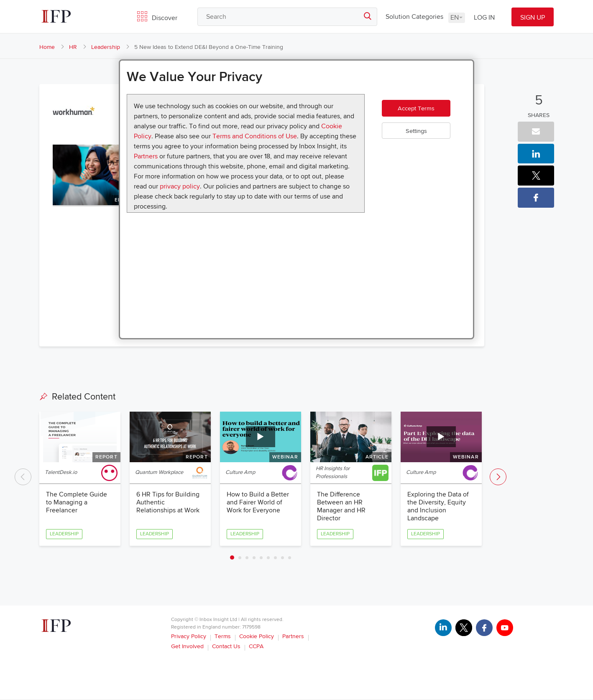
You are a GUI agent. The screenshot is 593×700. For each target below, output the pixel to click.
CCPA (256, 647)
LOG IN (484, 18)
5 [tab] (261, 559)
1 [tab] (232, 558)
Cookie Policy (257, 637)
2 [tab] (240, 559)
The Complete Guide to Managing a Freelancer (77, 503)
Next (498, 477)
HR (73, 47)
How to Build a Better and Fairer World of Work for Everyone (258, 503)
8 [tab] (282, 559)
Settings (422, 136)
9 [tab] (290, 559)
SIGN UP (533, 18)
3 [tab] (247, 559)
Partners (146, 156)
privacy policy (180, 186)
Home (47, 47)
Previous (23, 477)
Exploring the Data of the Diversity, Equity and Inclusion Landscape (438, 507)
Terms (223, 637)
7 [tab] (275, 559)
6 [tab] (268, 559)
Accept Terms (422, 111)
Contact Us (226, 647)
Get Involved (187, 647)
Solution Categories (414, 17)
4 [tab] (254, 559)
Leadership (106, 47)
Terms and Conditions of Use (255, 136)
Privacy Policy (189, 637)
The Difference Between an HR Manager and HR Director (341, 507)
